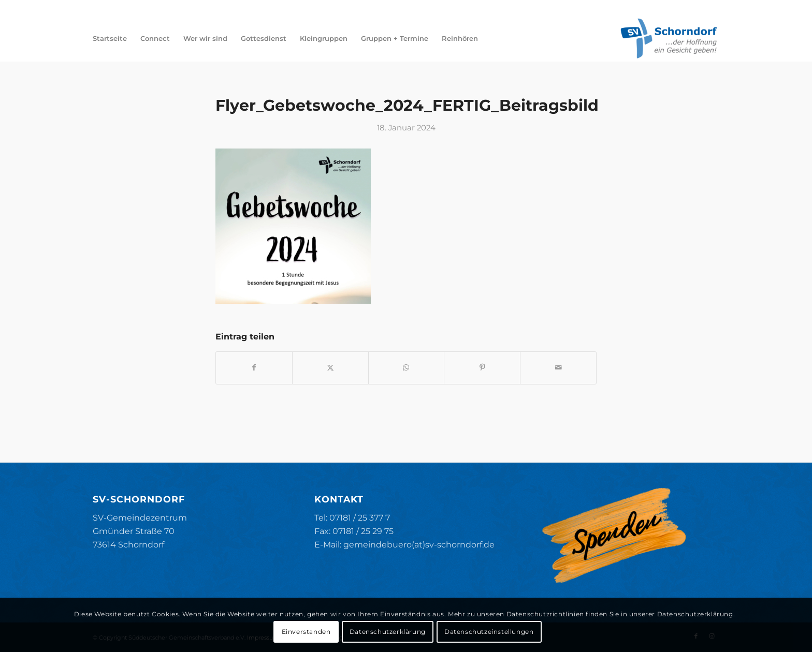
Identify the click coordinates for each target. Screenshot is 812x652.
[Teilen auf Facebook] (254, 368)
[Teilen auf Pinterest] (482, 368)
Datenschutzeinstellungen (489, 632)
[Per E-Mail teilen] (558, 368)
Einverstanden (306, 632)
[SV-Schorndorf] (669, 38)
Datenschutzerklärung (388, 632)
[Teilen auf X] (330, 368)
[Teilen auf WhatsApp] (407, 368)
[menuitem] (110, 38)
